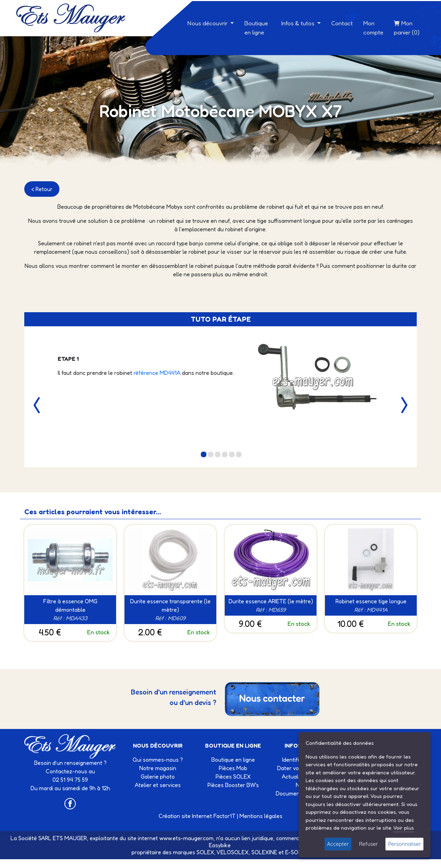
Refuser (369, 844)
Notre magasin (158, 768)
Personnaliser (404, 844)
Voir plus (404, 828)
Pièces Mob (233, 768)
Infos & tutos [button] (299, 23)
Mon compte (373, 28)
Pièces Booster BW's (233, 785)
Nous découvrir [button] (208, 23)
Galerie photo (158, 776)
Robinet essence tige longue (371, 601)
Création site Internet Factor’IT (197, 816)
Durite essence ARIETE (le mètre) (271, 601)
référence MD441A (158, 373)
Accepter (338, 844)
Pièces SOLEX (233, 776)
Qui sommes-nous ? (158, 760)
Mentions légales (261, 816)
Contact (342, 23)
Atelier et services (158, 785)
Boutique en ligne (256, 28)
